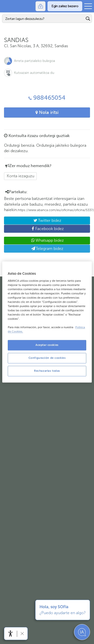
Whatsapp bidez (47, 240)
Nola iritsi (47, 112)
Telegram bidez (47, 249)
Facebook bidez (34, 230)
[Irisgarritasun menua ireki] (10, 634)
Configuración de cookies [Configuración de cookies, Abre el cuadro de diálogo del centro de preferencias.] (47, 358)
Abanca (6, 6)
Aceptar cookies (47, 345)
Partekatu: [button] (16, 192)
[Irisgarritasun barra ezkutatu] (22, 633)
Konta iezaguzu (20, 176)
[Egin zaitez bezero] (65, 6)
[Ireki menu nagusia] (88, 6)
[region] (47, 322)
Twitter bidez (33, 221)
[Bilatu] (43, 19)
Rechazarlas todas (47, 371)
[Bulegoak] (40, 6)
